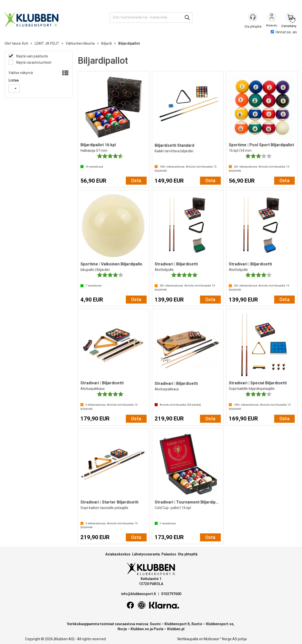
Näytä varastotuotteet (33, 62)
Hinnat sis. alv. (284, 32)
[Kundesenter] (253, 17)
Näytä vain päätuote (32, 56)
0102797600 (171, 594)
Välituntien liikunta (80, 43)
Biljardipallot (129, 43)
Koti (25, 43)
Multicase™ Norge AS (220, 639)
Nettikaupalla (188, 639)
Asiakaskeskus (118, 554)
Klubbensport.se (220, 624)
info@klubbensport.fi (139, 594)
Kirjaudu (272, 18)
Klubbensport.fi (177, 624)
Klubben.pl (176, 629)
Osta (136, 181)
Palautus (169, 554)
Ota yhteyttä (188, 554)
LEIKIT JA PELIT (47, 43)
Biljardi (107, 43)
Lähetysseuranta (146, 554)
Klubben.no (140, 629)
